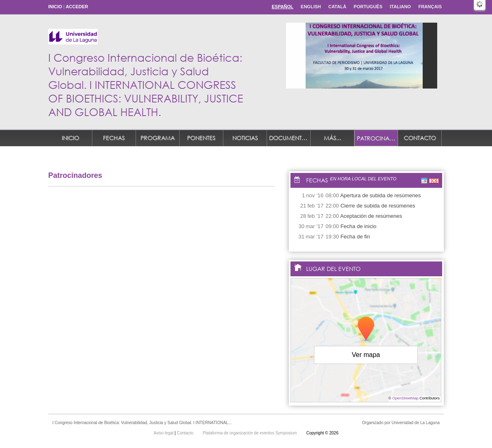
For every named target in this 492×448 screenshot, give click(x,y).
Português (368, 7)
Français (430, 7)
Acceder (77, 7)
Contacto (420, 138)
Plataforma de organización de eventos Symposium (250, 433)
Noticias (245, 138)
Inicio (55, 7)
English (311, 7)
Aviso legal (164, 433)
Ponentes (201, 138)
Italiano (400, 7)
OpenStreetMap (405, 398)
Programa (158, 138)
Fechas (114, 138)
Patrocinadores (377, 138)
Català (337, 7)
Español (282, 7)
